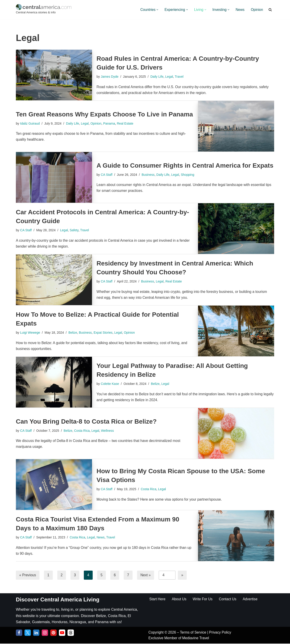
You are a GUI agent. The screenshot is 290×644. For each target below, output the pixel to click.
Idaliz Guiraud (30, 123)
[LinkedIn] (36, 633)
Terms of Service (195, 633)
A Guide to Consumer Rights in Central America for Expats (185, 165)
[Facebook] (19, 633)
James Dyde (110, 77)
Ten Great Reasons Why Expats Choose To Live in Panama (104, 114)
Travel (181, 77)
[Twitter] (28, 633)
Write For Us (204, 599)
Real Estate (127, 123)
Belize (74, 333)
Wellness (109, 430)
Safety (75, 230)
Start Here (158, 599)
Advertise (252, 599)
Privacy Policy (222, 633)
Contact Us (229, 599)
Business (149, 174)
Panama (111, 123)
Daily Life (158, 77)
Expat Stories (105, 333)
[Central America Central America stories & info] (44, 10)
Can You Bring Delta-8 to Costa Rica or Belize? (86, 421)
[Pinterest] (53, 633)
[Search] (270, 10)
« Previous (28, 575)
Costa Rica (83, 430)
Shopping (190, 174)
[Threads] (71, 633)
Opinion (257, 10)
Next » (146, 575)
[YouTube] (62, 633)
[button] (156, 10)
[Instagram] (45, 633)
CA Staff (107, 174)
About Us (180, 599)
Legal (171, 77)
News (240, 10)
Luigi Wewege (30, 333)
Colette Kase (110, 384)
